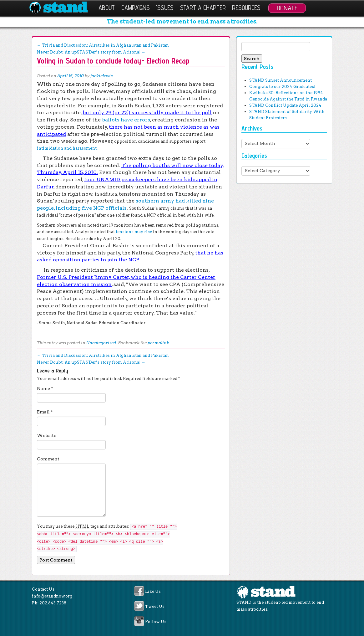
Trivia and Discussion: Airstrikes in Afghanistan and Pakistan (103, 45)
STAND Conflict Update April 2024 (285, 105)
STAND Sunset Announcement (281, 80)
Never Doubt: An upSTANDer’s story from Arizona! (91, 52)
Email (45, 412)
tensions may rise (134, 232)
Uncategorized (101, 343)
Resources (246, 8)
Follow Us (156, 622)
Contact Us (43, 589)
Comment (48, 459)
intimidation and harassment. (67, 148)
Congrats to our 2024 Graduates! (282, 87)
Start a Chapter (203, 8)
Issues (165, 8)
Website (47, 435)
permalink (158, 343)
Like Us (153, 591)
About (107, 8)
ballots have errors (126, 120)
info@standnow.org (52, 596)
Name (45, 388)
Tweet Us (155, 607)
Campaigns (136, 8)
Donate (287, 8)
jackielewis (101, 76)
